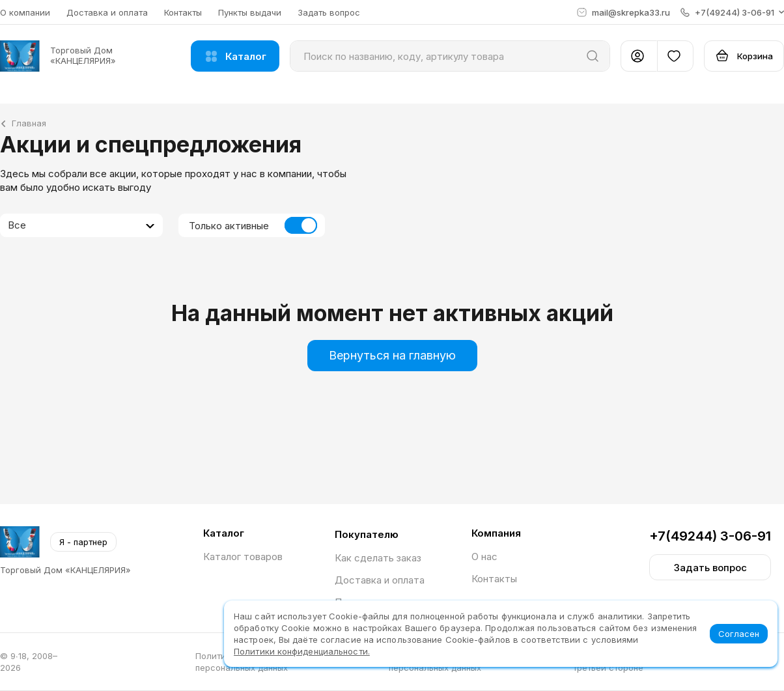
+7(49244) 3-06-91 (710, 536)
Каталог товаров (243, 557)
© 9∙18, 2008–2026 (29, 662)
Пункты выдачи (250, 12)
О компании (25, 12)
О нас (484, 557)
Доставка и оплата (107, 12)
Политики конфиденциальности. (302, 651)
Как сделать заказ (378, 558)
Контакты (183, 12)
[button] (732, 12)
